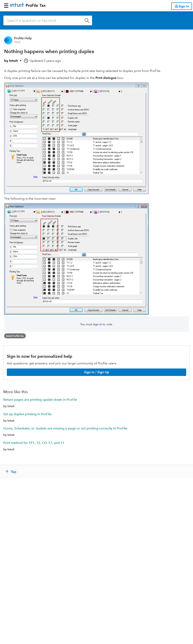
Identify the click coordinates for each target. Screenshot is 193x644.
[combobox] (48, 20)
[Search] (48, 20)
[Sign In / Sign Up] (96, 372)
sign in (97, 324)
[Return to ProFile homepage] (28, 6)
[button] (6, 6)
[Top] (11, 472)
